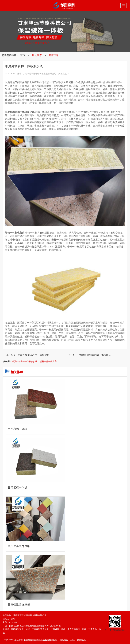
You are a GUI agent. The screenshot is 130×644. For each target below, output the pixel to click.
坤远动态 (37, 55)
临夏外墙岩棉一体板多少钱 (25, 362)
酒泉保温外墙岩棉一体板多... (95, 355)
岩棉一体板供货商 (48, 362)
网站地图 (64, 640)
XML (73, 640)
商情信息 (54, 55)
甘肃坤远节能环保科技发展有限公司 (41, 640)
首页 (23, 55)
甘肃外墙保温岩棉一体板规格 (33, 355)
